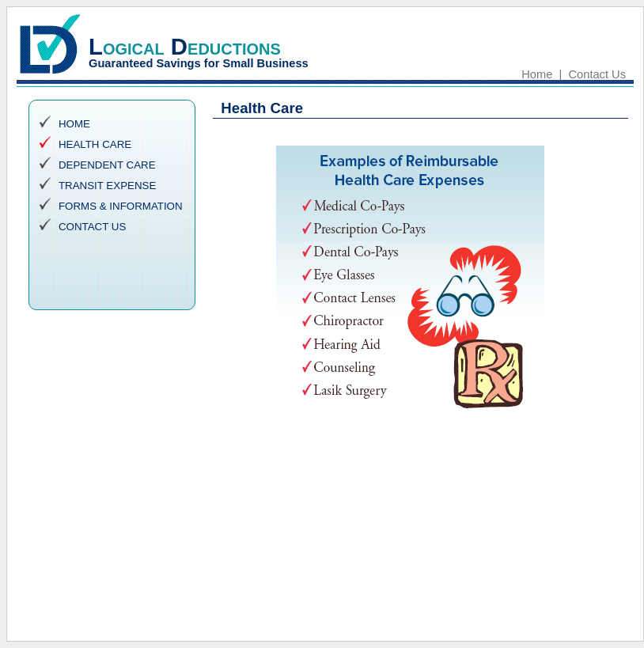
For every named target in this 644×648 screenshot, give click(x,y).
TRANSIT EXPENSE (107, 186)
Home (537, 74)
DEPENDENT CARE (107, 165)
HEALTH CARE (95, 144)
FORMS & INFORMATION (121, 206)
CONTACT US (92, 227)
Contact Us (598, 74)
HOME (74, 124)
